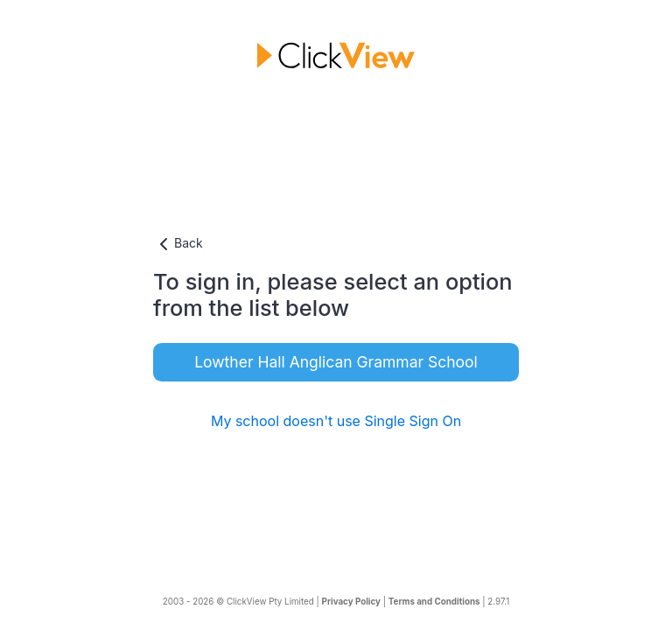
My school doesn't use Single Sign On (336, 421)
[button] (336, 244)
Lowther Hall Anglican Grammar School (336, 362)
